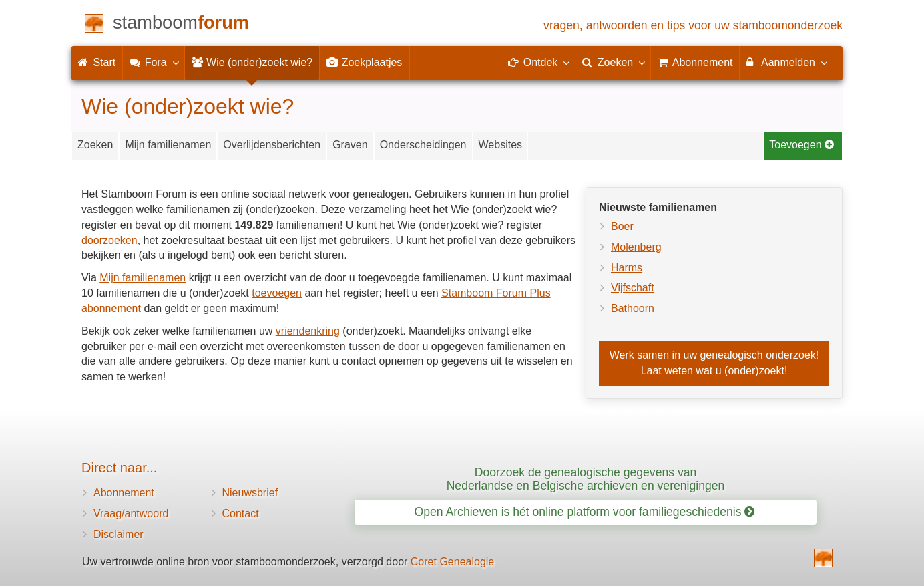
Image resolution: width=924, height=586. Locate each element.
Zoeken (95, 145)
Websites (501, 145)
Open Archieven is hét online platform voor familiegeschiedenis (585, 512)
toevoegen (277, 293)
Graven (350, 145)
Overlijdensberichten (272, 145)
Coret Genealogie (452, 562)
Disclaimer (119, 534)
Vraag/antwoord (131, 514)
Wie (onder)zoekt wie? (252, 62)
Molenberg (636, 247)
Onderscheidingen (423, 145)
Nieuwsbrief (250, 493)
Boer (622, 226)
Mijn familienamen (168, 145)
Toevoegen (802, 145)
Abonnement (124, 493)
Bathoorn (633, 308)
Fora (153, 62)
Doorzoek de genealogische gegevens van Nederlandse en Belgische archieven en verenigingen (586, 479)
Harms (627, 268)
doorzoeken (109, 240)
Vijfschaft (633, 288)
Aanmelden (786, 62)
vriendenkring (308, 331)
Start (97, 62)
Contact (241, 514)
